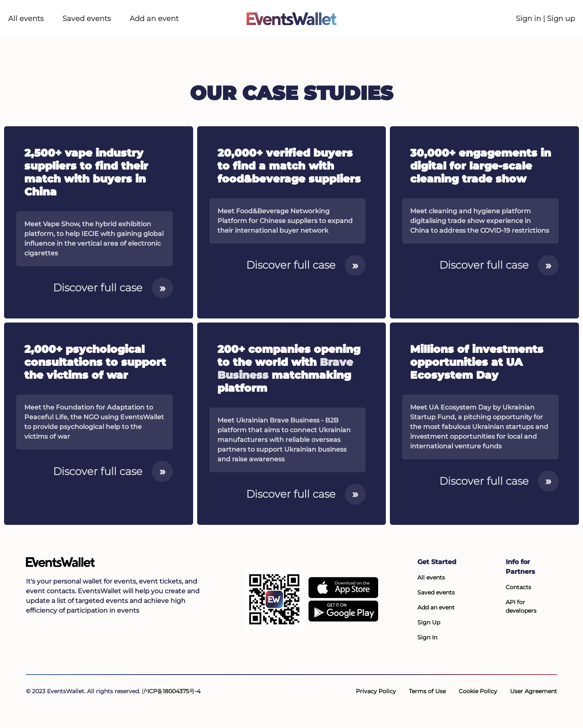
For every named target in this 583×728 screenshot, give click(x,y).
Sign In (427, 637)
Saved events (87, 19)
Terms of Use (427, 691)
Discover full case (113, 288)
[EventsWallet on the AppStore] (343, 588)
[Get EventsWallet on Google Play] (343, 611)
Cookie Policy (478, 691)
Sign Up (429, 622)
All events (26, 19)
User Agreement (534, 691)
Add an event (154, 19)
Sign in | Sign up (545, 19)
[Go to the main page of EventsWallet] (291, 19)
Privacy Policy (376, 691)
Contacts (518, 587)
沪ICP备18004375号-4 (171, 691)
